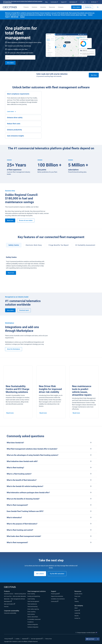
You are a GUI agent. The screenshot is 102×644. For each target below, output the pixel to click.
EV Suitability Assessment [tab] (85, 245)
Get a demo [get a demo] (10, 63)
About (76, 608)
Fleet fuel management (33, 601)
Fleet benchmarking (32, 607)
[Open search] (98, 7)
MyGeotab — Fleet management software (15, 599)
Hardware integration (33, 627)
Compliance (30, 622)
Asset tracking (31, 599)
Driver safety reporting (33, 609)
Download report (24, 310)
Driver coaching (31, 612)
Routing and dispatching (34, 596)
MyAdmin (25, 639)
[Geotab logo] (10, 7)
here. (85, 15)
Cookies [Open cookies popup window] (17, 639)
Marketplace (73, 2)
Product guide (55, 594)
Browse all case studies (26, 220)
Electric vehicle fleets (33, 617)
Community (54, 2)
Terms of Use (48, 639)
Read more (10, 220)
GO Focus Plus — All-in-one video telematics (15, 596)
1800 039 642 (14, 17)
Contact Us (77, 618)
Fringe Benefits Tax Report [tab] (59, 245)
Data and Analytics (10, 604)
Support (64, 2)
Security (77, 616)
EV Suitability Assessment (34, 619)
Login (83, 2)
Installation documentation (58, 599)
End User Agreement (37, 639)
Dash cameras (31, 614)
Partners (6, 607)
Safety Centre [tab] (14, 245)
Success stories (78, 594)
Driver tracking (31, 594)
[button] (51, 443)
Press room (77, 596)
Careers (77, 610)
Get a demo (76, 7)
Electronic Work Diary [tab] (34, 245)
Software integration (33, 624)
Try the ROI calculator (57, 574)
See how (94, 75)
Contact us (88, 7)
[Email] (20, 57)
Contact (22, 17)
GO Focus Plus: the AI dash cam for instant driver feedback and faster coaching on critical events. (23, 2)
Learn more (11, 112)
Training (77, 601)
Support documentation (57, 596)
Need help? (92, 640)
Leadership (77, 613)
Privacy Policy (9, 639)
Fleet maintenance (32, 604)
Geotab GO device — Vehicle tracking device (15, 594)
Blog (46, 2)
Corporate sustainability (10, 613)
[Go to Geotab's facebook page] (84, 639)
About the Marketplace (14, 349)
